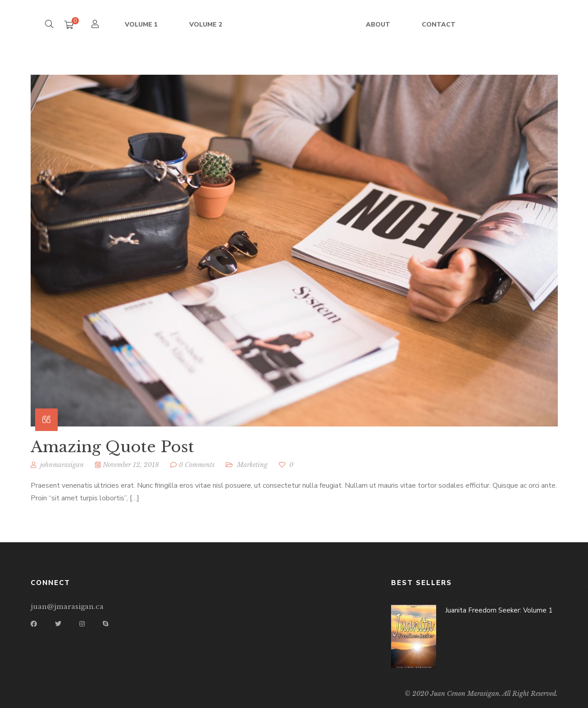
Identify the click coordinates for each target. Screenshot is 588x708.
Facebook (34, 624)
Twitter (58, 624)
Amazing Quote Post (112, 454)
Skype (105, 624)
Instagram (82, 624)
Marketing (252, 472)
